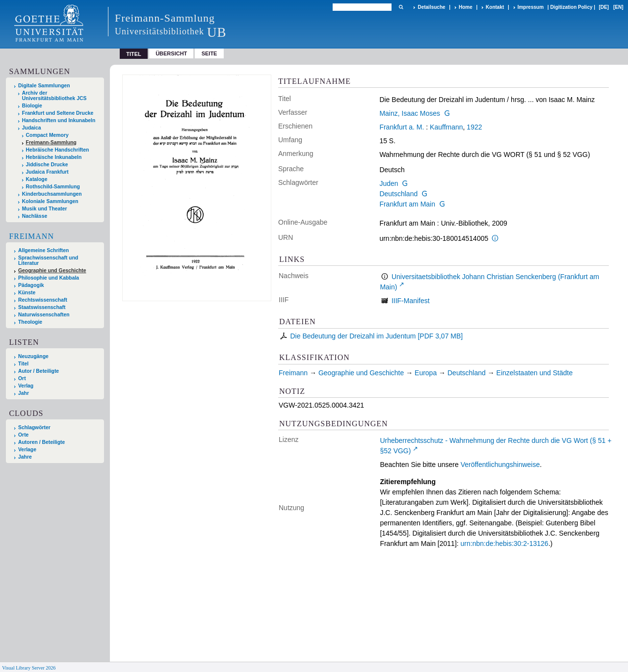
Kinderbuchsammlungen (52, 194)
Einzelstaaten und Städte (535, 373)
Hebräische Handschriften (58, 150)
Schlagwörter (34, 427)
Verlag (26, 386)
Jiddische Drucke (47, 165)
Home (466, 7)
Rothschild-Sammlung (53, 187)
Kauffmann (446, 127)
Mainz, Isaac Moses (410, 113)
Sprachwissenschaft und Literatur (48, 260)
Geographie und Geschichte (52, 271)
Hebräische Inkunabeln (54, 157)
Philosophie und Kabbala (49, 278)
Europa (426, 373)
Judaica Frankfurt (47, 172)
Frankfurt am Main (407, 204)
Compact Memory (47, 135)
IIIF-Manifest (411, 301)
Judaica (32, 128)
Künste (27, 293)
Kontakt (495, 7)
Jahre (25, 457)
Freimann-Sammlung (51, 142)
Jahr (24, 393)
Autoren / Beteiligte (41, 442)
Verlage (27, 450)
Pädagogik (31, 285)
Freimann (31, 236)
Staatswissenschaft (42, 307)
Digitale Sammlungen (44, 86)
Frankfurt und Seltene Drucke (58, 113)
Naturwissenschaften (44, 315)
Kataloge (37, 179)
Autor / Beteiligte (39, 371)
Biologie (32, 106)
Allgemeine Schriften (43, 250)
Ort (22, 378)
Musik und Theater (45, 209)
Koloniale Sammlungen (50, 201)
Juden (389, 183)
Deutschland (398, 194)
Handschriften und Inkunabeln (59, 120)
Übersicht (171, 53)
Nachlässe (35, 216)
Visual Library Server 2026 (29, 668)
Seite (209, 53)
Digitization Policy (571, 7)
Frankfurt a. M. (402, 127)
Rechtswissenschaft (43, 300)
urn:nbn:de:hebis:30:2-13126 (505, 543)
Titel (23, 364)
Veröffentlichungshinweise (500, 465)
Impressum (531, 7)
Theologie (30, 322)
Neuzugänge (33, 356)
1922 (474, 127)
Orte (23, 435)
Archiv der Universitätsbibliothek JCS (54, 96)
